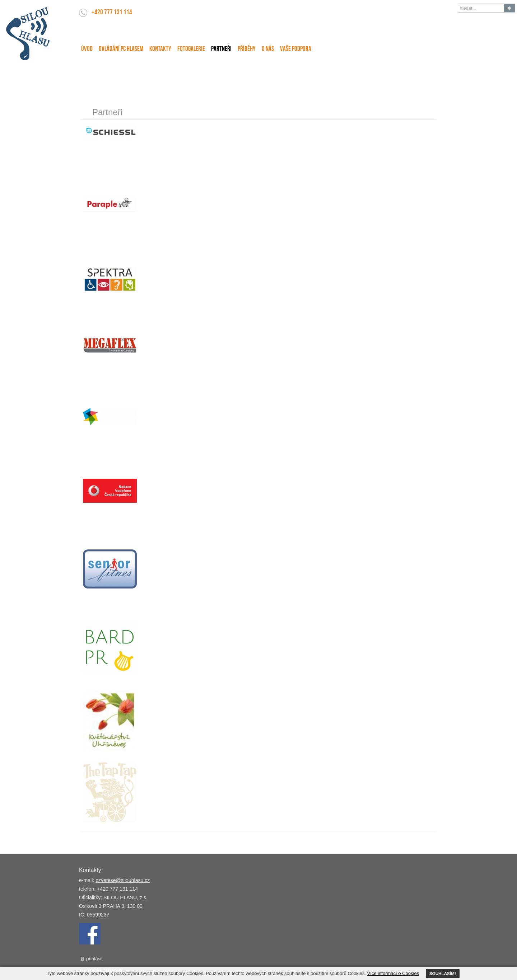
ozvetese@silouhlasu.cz (123, 880)
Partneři (221, 49)
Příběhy (247, 49)
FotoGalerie (191, 49)
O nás (268, 49)
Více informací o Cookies (393, 973)
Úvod (87, 49)
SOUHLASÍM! (443, 973)
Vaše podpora (296, 49)
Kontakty (160, 49)
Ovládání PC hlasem (121, 49)
